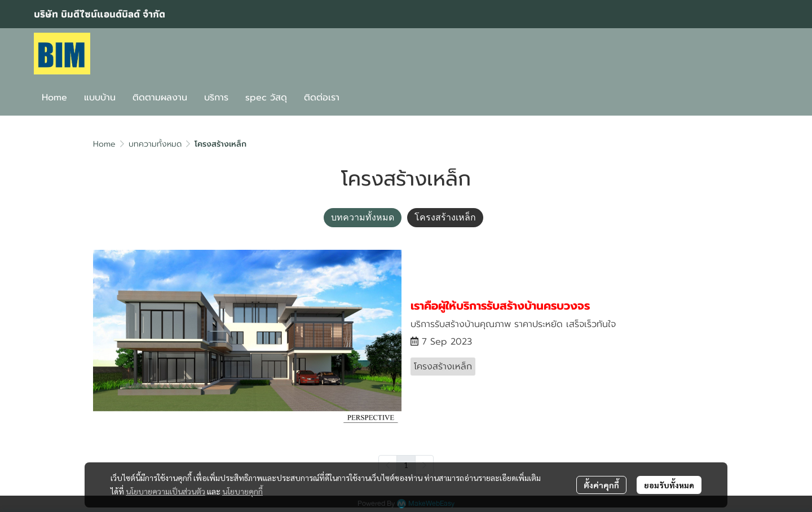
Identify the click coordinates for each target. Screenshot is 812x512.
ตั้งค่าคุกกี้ (601, 485)
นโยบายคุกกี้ (242, 491)
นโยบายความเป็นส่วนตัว (166, 491)
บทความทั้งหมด (155, 144)
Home (104, 144)
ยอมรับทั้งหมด (669, 485)
